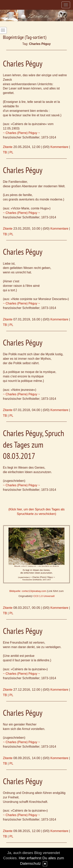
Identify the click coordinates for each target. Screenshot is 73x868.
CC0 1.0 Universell (44, 596)
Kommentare (59, 147)
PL (11, 152)
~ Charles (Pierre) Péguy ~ (21, 133)
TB (5, 152)
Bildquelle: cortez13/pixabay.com (28, 591)
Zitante (8, 147)
